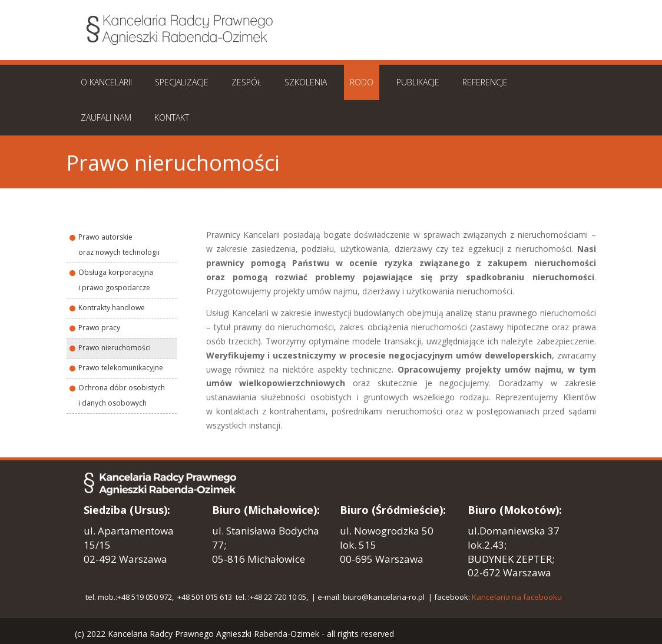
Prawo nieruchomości (115, 348)
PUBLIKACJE (418, 82)
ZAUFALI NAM (106, 117)
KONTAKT (172, 117)
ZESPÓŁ (246, 82)
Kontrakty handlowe (112, 308)
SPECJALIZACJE (182, 82)
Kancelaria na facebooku (517, 597)
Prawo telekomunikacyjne (121, 368)
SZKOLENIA (306, 82)
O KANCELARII (106, 82)
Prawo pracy (99, 328)
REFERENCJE (485, 82)
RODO (362, 82)
